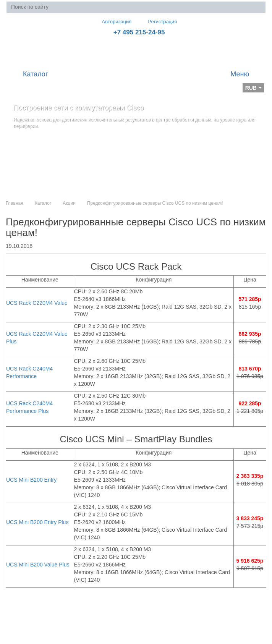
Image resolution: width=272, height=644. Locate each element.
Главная (15, 203)
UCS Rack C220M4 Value (37, 303)
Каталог (43, 203)
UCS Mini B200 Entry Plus (37, 522)
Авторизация (113, 21)
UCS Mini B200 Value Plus (38, 565)
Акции (69, 203)
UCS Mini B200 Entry (31, 480)
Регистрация (157, 22)
